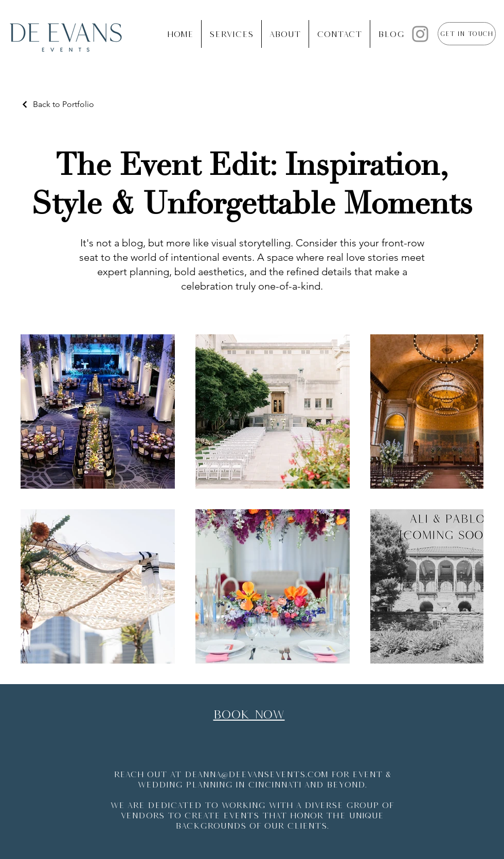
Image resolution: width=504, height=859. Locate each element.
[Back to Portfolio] (57, 104)
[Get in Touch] (467, 34)
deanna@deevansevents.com (256, 774)
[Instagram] (420, 34)
